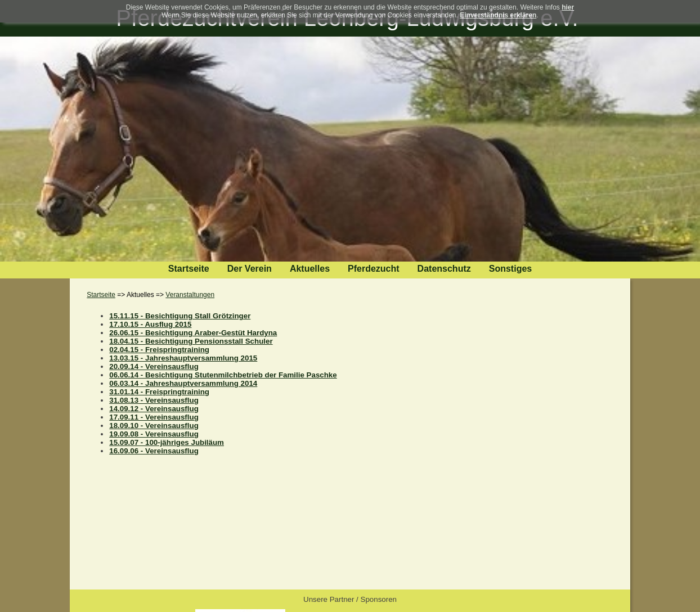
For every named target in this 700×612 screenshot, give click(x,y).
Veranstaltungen (190, 295)
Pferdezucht (374, 269)
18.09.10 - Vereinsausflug (154, 426)
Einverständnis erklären (498, 15)
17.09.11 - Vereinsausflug (154, 417)
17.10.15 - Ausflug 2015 (150, 324)
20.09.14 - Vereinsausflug (154, 366)
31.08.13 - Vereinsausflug (154, 400)
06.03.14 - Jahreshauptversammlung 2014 (183, 383)
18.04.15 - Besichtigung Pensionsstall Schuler (191, 341)
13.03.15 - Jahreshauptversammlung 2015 (183, 358)
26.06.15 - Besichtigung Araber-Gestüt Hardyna (193, 333)
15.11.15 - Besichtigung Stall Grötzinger (180, 316)
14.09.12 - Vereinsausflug (154, 409)
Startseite (189, 269)
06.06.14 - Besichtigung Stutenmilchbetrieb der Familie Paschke (223, 375)
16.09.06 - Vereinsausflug (154, 451)
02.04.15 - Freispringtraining (159, 350)
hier (568, 7)
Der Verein (250, 269)
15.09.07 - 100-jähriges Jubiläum (167, 442)
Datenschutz (444, 269)
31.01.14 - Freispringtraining (159, 392)
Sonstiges (510, 269)
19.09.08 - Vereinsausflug (154, 434)
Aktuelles (310, 269)
